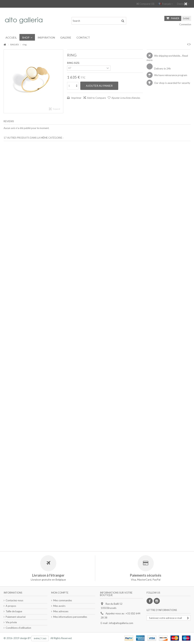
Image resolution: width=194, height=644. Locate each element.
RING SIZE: (74, 63)
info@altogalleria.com (121, 623)
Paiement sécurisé (16, 617)
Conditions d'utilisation (18, 628)
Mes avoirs (59, 606)
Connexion (185, 24)
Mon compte (60, 593)
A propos (11, 606)
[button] (27, 37)
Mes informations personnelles (70, 617)
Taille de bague (14, 611)
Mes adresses (61, 611)
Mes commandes (63, 600)
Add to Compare (96, 98)
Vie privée (11, 622)
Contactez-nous (14, 600)
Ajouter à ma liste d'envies (126, 98)
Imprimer (76, 98)
